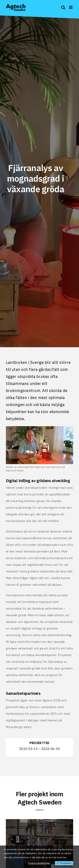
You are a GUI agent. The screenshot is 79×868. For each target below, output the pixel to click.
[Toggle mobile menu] (71, 7)
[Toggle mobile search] (63, 7)
